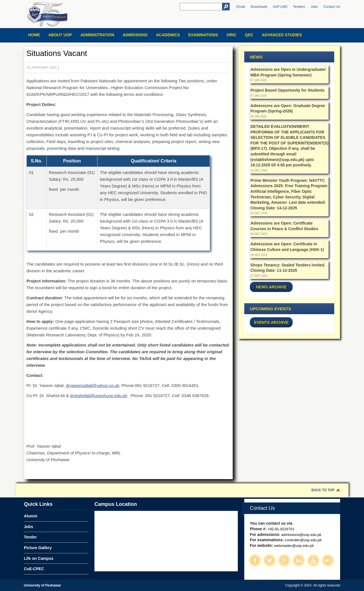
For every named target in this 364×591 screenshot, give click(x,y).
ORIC (231, 35)
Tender (30, 537)
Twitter (270, 560)
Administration (97, 35)
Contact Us (332, 7)
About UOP (60, 35)
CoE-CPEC (34, 569)
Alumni (30, 516)
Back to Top (323, 490)
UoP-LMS (280, 7)
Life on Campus (39, 558)
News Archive (271, 287)
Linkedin (299, 560)
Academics (168, 35)
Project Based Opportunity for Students (288, 90)
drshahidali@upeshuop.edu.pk (99, 396)
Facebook (255, 560)
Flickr (328, 560)
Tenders (299, 7)
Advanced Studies (282, 35)
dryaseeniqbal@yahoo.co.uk (92, 385)
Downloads (259, 7)
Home (34, 35)
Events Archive (271, 322)
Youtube (313, 560)
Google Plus (284, 560)
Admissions (135, 35)
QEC (249, 35)
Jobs (314, 7)
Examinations (203, 35)
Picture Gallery (38, 548)
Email (241, 7)
